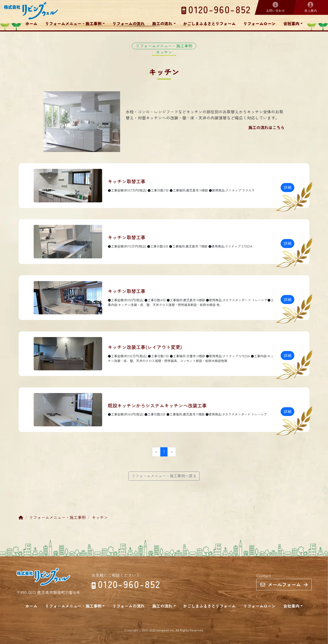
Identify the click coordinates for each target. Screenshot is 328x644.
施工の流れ (162, 23)
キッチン (100, 517)
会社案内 (291, 23)
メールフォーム (284, 584)
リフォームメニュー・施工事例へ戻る (164, 476)
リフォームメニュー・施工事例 (73, 23)
